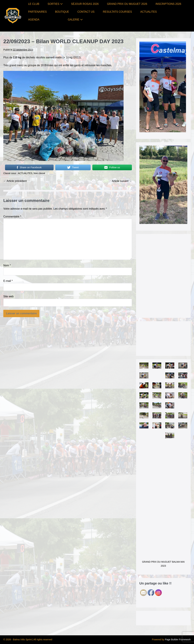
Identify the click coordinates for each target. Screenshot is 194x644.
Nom (7, 265)
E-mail (8, 281)
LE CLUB (34, 4)
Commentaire (12, 217)
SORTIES (55, 4)
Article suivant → (122, 181)
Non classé (39, 173)
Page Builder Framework (178, 639)
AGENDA (34, 20)
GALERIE (75, 20)
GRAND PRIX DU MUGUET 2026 (127, 4)
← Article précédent (15, 181)
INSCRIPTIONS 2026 (168, 4)
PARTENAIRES (37, 12)
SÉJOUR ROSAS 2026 (85, 4)
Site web (8, 296)
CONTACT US (86, 12)
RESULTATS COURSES (117, 12)
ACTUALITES (149, 12)
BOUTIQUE (62, 12)
